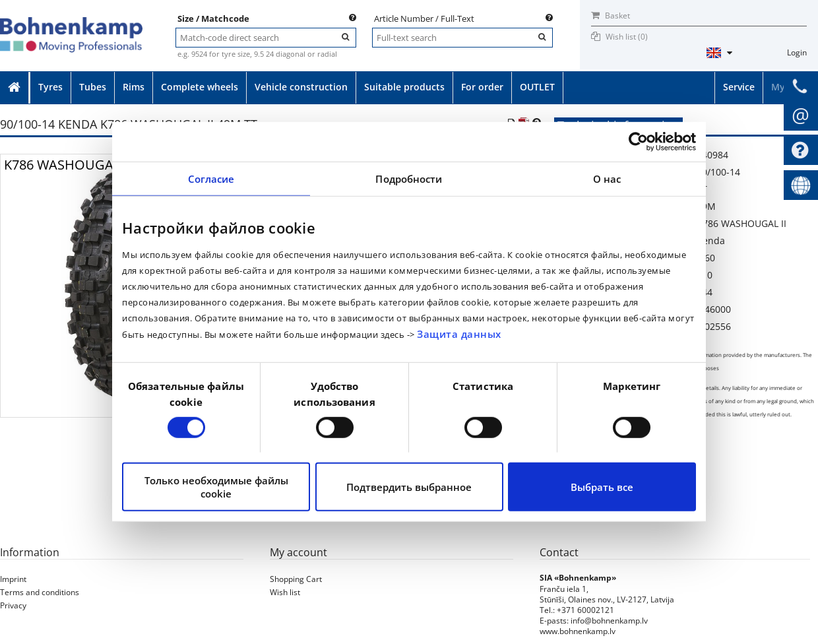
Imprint (13, 579)
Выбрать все (602, 487)
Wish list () (627, 37)
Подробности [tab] (409, 179)
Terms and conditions (40, 592)
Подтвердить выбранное (409, 487)
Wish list (285, 592)
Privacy (13, 605)
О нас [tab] (607, 179)
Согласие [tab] (211, 179)
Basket (611, 16)
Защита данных (459, 334)
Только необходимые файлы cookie (216, 487)
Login (797, 52)
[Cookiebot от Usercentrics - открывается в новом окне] (638, 142)
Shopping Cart (296, 579)
